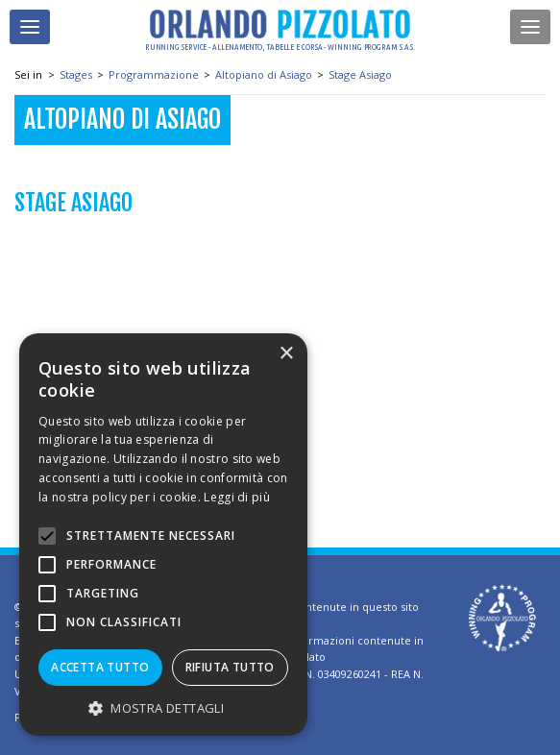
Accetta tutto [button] (100, 667)
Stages (76, 74)
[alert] (163, 535)
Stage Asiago (360, 74)
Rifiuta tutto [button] (230, 667)
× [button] (286, 354)
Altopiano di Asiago (264, 74)
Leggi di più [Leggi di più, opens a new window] (237, 497)
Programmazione (154, 74)
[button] (163, 707)
